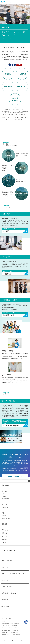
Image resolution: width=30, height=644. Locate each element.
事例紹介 (4, 541)
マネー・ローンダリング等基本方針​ (10, 628)
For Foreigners (5, 608)
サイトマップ (5, 639)
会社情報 (4, 526)
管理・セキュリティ (7, 569)
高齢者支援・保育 (7, 589)
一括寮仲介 (5, 498)
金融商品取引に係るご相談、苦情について (11, 630)
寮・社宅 (4, 493)
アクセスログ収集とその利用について (10, 634)
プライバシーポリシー (7, 623)
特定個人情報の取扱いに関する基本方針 (11, 625)
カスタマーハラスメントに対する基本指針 (11, 637)
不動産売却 (5, 518)
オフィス (4, 506)
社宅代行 (4, 496)
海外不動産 (5, 602)
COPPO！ (5, 544)
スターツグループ (8, 552)
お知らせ (4, 535)
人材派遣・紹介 (6, 500)
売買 (3, 515)
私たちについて (6, 487)
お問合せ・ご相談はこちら (15, 479)
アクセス (4, 538)
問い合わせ (5, 532)
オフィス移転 (5, 509)
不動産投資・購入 (6, 520)
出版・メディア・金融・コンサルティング (14, 576)
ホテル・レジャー (7, 582)
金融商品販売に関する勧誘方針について (11, 632)
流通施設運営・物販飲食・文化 (11, 595)
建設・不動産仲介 (7, 563)
